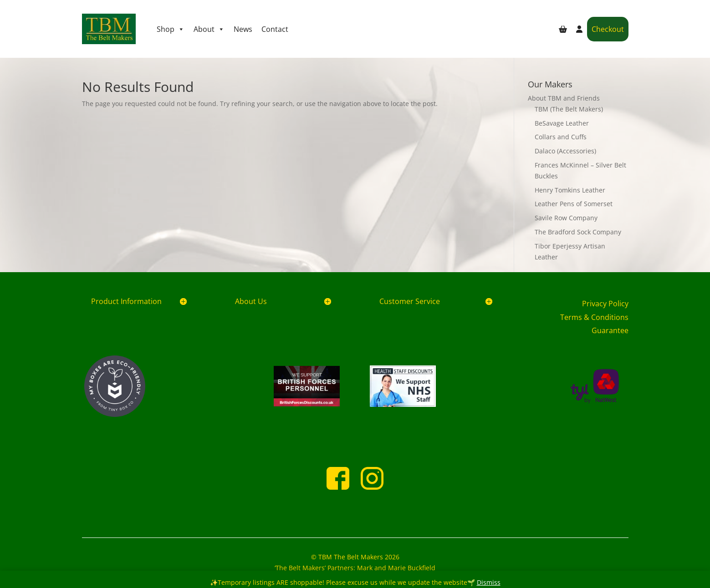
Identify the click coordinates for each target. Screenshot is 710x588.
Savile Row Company (566, 218)
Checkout (608, 29)
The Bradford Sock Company (578, 232)
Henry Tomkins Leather (570, 190)
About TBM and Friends (564, 98)
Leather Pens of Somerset (574, 204)
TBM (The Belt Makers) (569, 109)
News (243, 29)
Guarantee (610, 330)
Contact (275, 29)
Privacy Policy (605, 304)
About (209, 29)
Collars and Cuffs (561, 137)
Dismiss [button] (489, 582)
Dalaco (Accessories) (565, 151)
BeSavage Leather (562, 123)
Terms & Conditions (594, 317)
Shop (171, 29)
